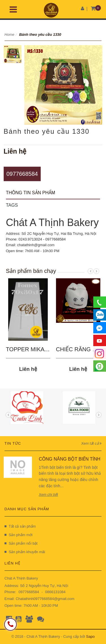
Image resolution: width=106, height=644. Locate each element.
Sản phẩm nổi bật (21, 543)
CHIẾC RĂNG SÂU (80, 349)
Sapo (90, 636)
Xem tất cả (91, 443)
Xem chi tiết (48, 494)
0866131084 (55, 592)
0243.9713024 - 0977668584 (42, 239)
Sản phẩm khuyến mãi (25, 552)
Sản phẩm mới (19, 535)
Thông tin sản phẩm (31, 193)
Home (9, 34)
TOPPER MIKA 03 (29, 349)
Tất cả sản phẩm (20, 526)
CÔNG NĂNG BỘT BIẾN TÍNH (70, 459)
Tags (12, 205)
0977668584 (22, 174)
